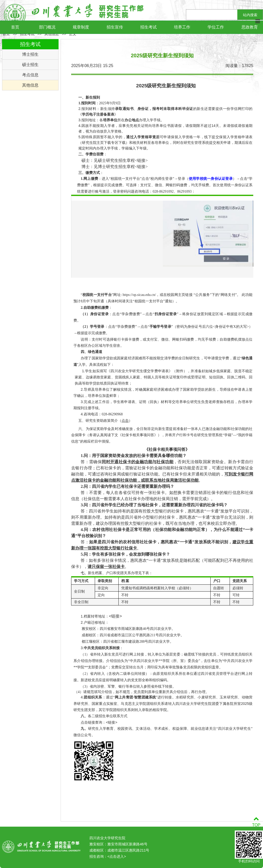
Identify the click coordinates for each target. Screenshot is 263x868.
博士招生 (30, 54)
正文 (73, 34)
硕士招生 (30, 65)
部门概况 (47, 27)
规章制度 (81, 27)
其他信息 (52, 34)
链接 (141, 160)
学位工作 (216, 27)
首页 (15, 27)
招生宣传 (115, 27)
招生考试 (148, 27)
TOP (256, 822)
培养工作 (182, 27)
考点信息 (30, 75)
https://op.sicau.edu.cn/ (139, 295)
